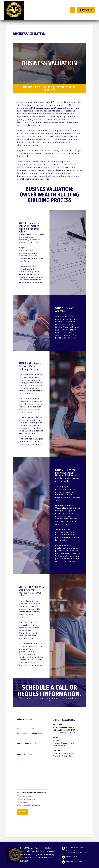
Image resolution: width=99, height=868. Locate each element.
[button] (73, 10)
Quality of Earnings (26, 802)
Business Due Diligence (27, 799)
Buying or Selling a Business (29, 805)
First (19, 728)
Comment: (25, 754)
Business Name (27, 744)
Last (34, 728)
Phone (38, 734)
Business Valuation (26, 796)
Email (23, 734)
